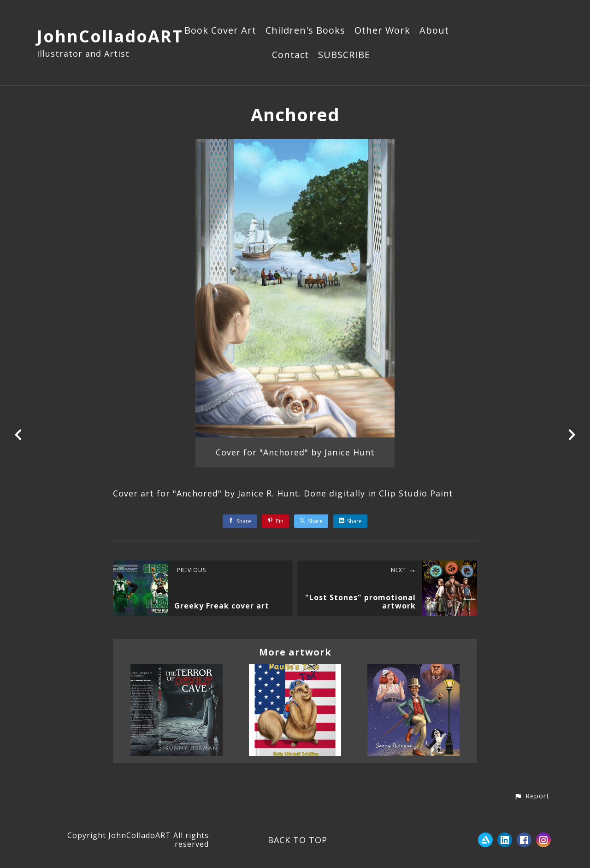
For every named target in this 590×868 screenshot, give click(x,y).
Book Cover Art (220, 31)
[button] (532, 797)
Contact (290, 55)
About (434, 31)
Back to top (298, 840)
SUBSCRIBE (344, 55)
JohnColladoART (110, 36)
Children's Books (305, 31)
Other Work (382, 31)
